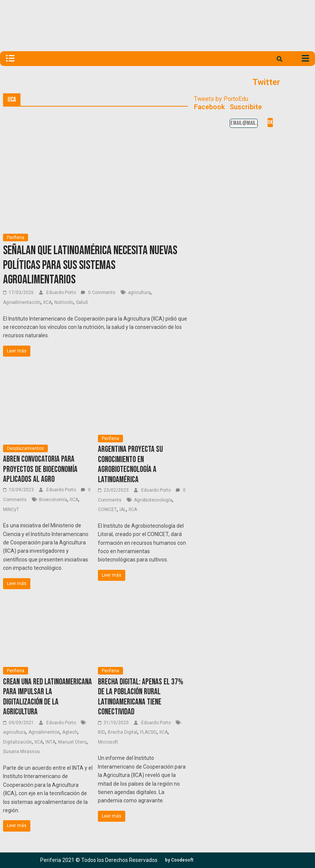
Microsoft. (109, 742)
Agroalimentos (44, 732)
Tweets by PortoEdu (221, 99)
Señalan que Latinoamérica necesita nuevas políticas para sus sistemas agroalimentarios (90, 265)
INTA (50, 742)
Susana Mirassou (21, 752)
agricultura (139, 292)
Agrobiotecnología (153, 500)
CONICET (107, 509)
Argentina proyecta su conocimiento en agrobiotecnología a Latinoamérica (130, 464)
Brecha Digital (123, 732)
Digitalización (17, 742)
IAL (123, 509)
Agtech (70, 732)
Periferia (16, 237)
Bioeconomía (53, 500)
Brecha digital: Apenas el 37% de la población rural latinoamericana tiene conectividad (141, 697)
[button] (179, 860)
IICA (47, 302)
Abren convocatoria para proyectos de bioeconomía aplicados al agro (40, 469)
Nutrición (64, 302)
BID (102, 732)
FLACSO (148, 732)
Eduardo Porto (62, 292)
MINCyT (11, 509)
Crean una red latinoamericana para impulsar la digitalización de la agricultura (47, 697)
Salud (82, 302)
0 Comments (98, 292)
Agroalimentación (22, 302)
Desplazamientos (25, 448)
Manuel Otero (72, 742)
